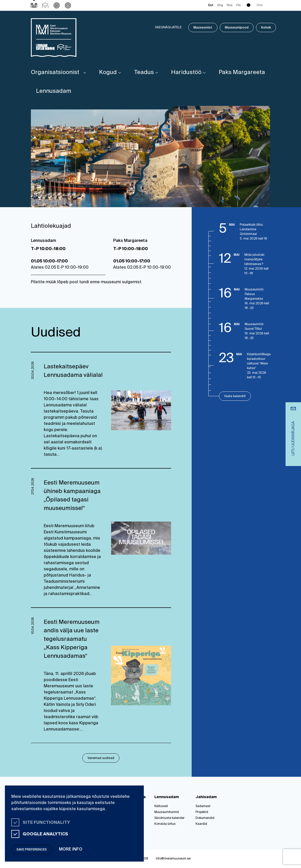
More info (71, 849)
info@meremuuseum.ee (173, 859)
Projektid (202, 812)
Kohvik (266, 28)
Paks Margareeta (242, 72)
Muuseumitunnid (167, 812)
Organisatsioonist (55, 72)
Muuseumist (203, 28)
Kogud (108, 72)
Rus (230, 5)
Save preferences (32, 850)
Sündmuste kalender (169, 818)
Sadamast (203, 806)
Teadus (144, 72)
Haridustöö (186, 72)
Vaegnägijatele (168, 28)
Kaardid (201, 824)
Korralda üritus (165, 824)
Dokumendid (205, 818)
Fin (239, 5)
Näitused (161, 806)
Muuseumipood (237, 28)
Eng (220, 5)
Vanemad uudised (101, 758)
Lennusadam (54, 91)
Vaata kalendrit (235, 396)
